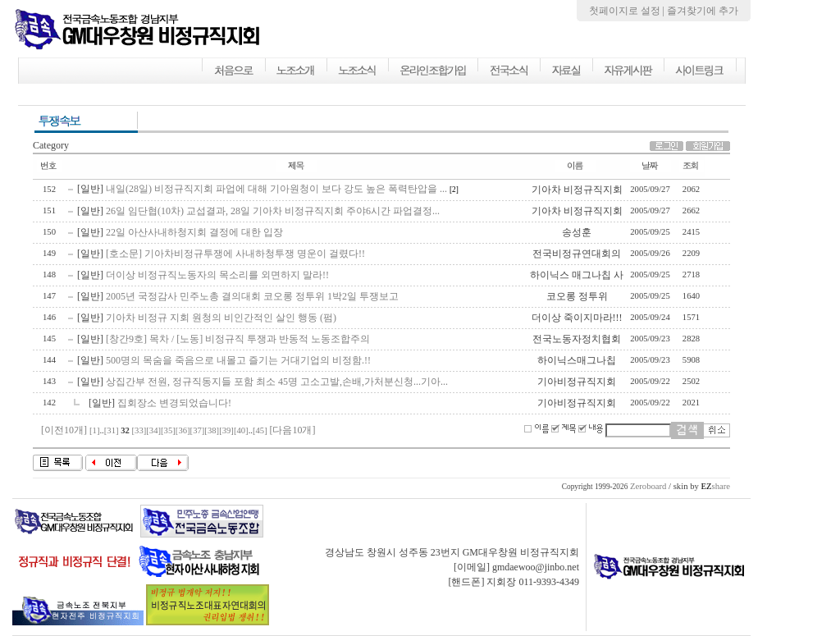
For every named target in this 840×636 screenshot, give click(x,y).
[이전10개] (64, 430)
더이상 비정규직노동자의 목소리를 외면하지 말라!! (217, 275)
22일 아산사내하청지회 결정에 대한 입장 (194, 232)
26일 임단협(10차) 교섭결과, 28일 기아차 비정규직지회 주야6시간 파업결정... (273, 211)
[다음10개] (292, 430)
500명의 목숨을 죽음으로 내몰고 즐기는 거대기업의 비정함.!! (238, 360)
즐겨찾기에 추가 (703, 11)
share (715, 486)
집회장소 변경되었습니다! (174, 403)
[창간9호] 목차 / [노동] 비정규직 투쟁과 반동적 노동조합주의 (238, 339)
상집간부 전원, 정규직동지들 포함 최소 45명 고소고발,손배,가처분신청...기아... (277, 382)
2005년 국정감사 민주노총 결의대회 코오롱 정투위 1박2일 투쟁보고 (252, 296)
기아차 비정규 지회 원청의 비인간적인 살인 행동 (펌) (221, 318)
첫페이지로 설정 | (628, 11)
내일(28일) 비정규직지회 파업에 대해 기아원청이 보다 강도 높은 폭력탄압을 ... (276, 189)
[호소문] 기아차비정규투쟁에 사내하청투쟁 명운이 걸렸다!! (235, 254)
